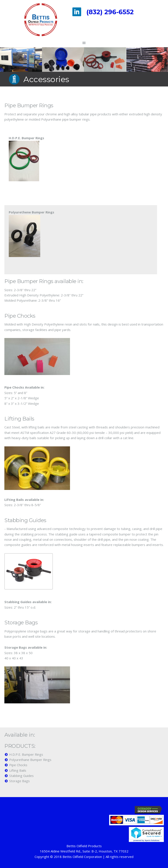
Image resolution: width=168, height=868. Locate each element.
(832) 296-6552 (110, 12)
